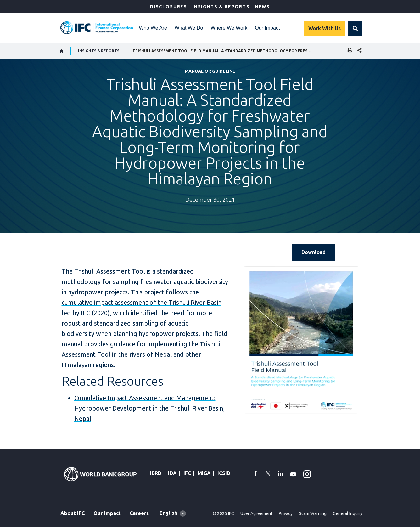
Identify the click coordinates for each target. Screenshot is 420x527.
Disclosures (169, 7)
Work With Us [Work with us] (325, 28)
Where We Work (229, 28)
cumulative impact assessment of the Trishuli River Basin (142, 302)
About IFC (73, 513)
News (262, 7)
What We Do (189, 28)
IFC (187, 473)
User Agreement (256, 513)
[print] (348, 51)
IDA (172, 473)
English (168, 513)
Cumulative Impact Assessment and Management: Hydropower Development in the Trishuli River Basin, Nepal (149, 408)
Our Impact (267, 28)
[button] (355, 29)
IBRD (156, 473)
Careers (139, 513)
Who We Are (153, 28)
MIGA (204, 473)
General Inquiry (348, 513)
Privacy (286, 513)
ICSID (224, 473)
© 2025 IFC (223, 513)
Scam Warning (313, 513)
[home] (62, 51)
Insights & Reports (221, 7)
